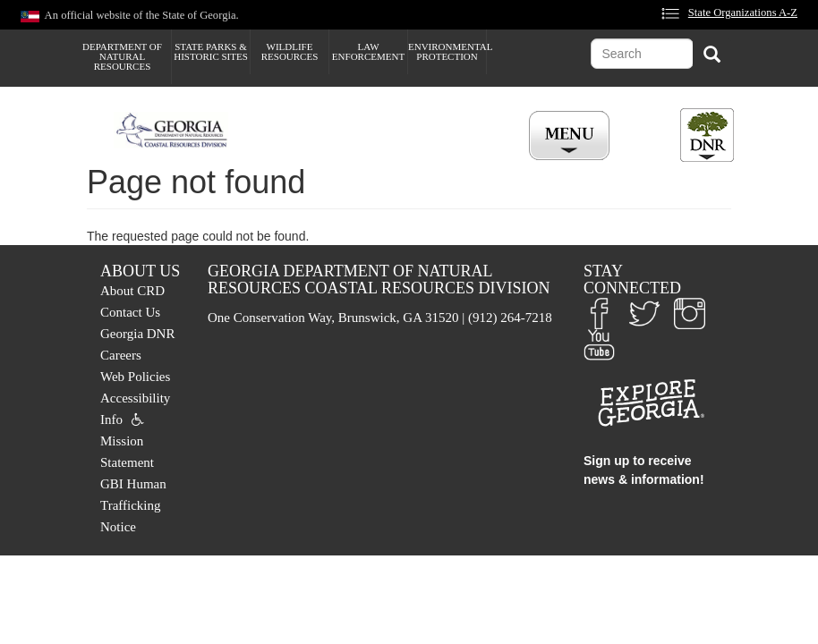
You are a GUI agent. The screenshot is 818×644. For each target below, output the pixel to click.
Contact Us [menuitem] (130, 312)
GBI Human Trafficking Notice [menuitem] (133, 505)
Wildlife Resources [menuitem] (290, 51)
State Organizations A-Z (743, 13)
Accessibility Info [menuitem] (135, 409)
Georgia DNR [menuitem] (137, 334)
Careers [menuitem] (121, 355)
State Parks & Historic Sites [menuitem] (211, 51)
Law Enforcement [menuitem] (368, 51)
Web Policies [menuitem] (135, 377)
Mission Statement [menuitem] (127, 452)
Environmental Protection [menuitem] (447, 51)
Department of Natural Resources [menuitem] (122, 56)
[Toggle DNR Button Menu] (707, 135)
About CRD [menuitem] (132, 291)
